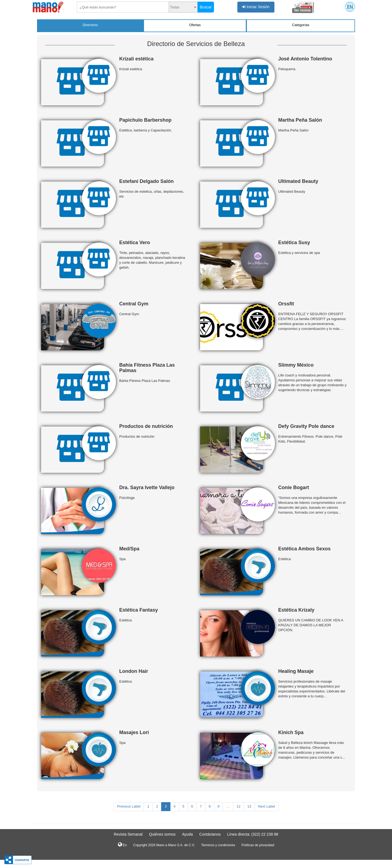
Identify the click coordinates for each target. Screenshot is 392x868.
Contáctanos (210, 834)
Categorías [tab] (301, 25)
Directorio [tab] (90, 25)
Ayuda (187, 834)
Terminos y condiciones (218, 845)
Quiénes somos (162, 834)
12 (238, 806)
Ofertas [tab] (195, 25)
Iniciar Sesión (256, 7)
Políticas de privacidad (258, 845)
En (122, 845)
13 (249, 806)
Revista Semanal (128, 834)
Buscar (206, 7)
